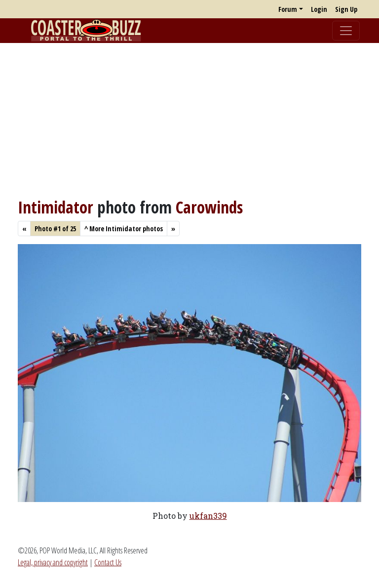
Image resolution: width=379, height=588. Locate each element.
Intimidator (56, 207)
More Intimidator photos (124, 229)
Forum (288, 9)
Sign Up (346, 9)
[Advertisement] (189, 120)
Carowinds (209, 207)
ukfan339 (208, 516)
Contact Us (108, 562)
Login (319, 9)
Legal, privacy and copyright (53, 562)
